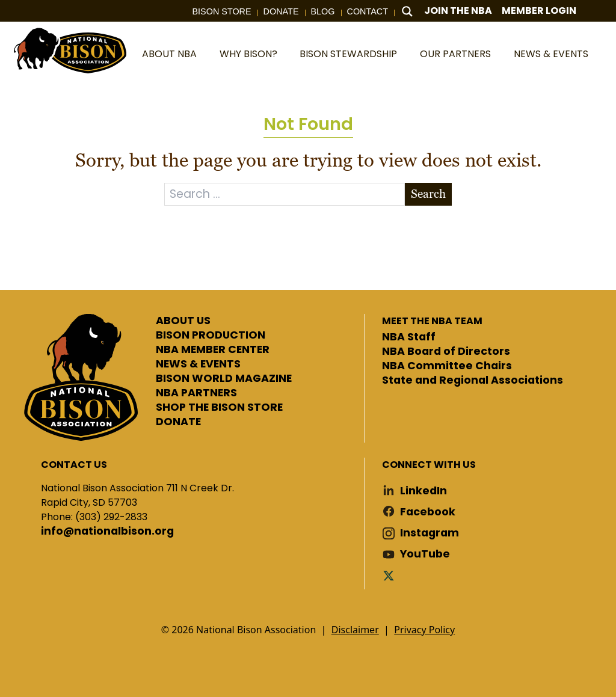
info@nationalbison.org (107, 532)
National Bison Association (69, 50)
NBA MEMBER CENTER (213, 350)
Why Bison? (248, 54)
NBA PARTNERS (196, 393)
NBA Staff (409, 337)
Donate (281, 11)
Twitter (391, 575)
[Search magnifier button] (407, 11)
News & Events (551, 54)
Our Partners (455, 54)
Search (428, 194)
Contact (368, 11)
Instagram (430, 533)
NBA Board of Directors (446, 352)
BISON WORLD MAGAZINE (224, 379)
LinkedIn (423, 491)
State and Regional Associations (473, 381)
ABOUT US (183, 321)
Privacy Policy (424, 630)
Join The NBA (458, 11)
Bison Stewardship (348, 54)
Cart (598, 11)
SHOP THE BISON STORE (219, 408)
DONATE (178, 422)
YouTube (425, 554)
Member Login (539, 11)
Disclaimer (355, 630)
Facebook (428, 512)
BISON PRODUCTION (211, 336)
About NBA (169, 54)
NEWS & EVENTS (198, 364)
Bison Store (222, 11)
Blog (323, 11)
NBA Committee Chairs (447, 366)
